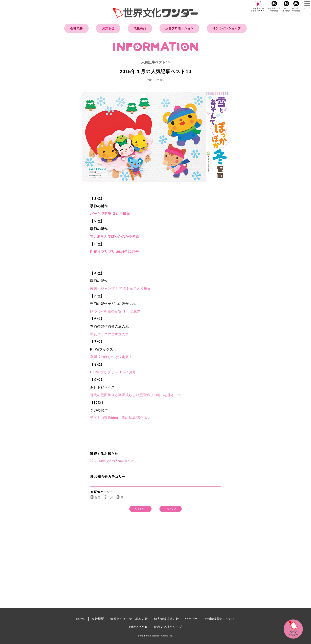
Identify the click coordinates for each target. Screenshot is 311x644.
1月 (111, 497)
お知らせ (108, 28)
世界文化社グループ (168, 627)
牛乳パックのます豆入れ (109, 334)
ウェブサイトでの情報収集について (210, 619)
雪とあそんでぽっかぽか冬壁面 (115, 236)
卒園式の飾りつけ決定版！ (111, 357)
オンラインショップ (227, 28)
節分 (98, 497)
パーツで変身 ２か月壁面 (110, 214)
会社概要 (76, 28)
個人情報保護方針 (166, 619)
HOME (81, 619)
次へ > (171, 509)
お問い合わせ (138, 627)
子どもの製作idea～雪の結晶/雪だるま (120, 418)
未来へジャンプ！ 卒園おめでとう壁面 (120, 289)
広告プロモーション (179, 28)
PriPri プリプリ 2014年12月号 (114, 252)
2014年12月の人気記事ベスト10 (115, 461)
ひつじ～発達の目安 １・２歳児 (115, 311)
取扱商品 (140, 28)
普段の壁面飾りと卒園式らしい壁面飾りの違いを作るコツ (136, 395)
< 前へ (140, 509)
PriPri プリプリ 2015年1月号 (113, 372)
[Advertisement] (122, 571)
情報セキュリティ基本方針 (129, 619)
